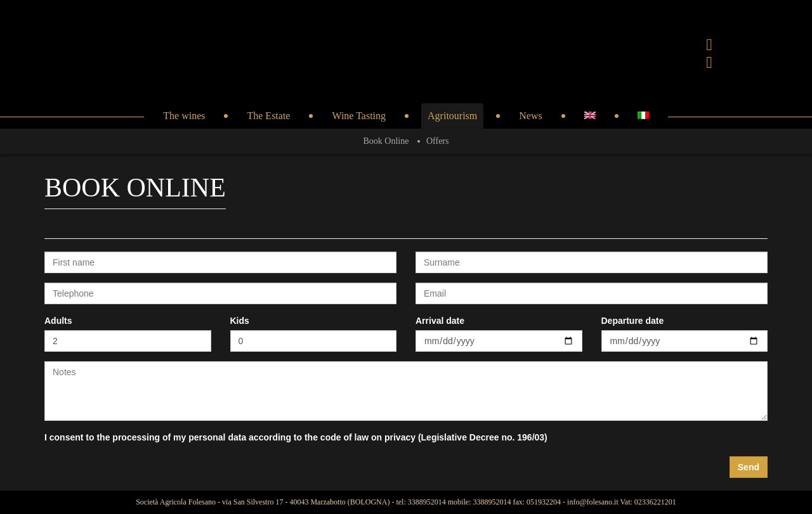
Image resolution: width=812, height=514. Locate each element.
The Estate (268, 116)
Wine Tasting (359, 116)
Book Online (386, 141)
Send (749, 467)
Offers (438, 141)
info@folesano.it (593, 502)
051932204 (544, 502)
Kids (240, 321)
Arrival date (440, 321)
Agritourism (452, 116)
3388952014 (427, 502)
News (530, 116)
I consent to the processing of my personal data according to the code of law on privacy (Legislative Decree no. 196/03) (296, 437)
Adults (58, 321)
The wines (184, 116)
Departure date (633, 321)
